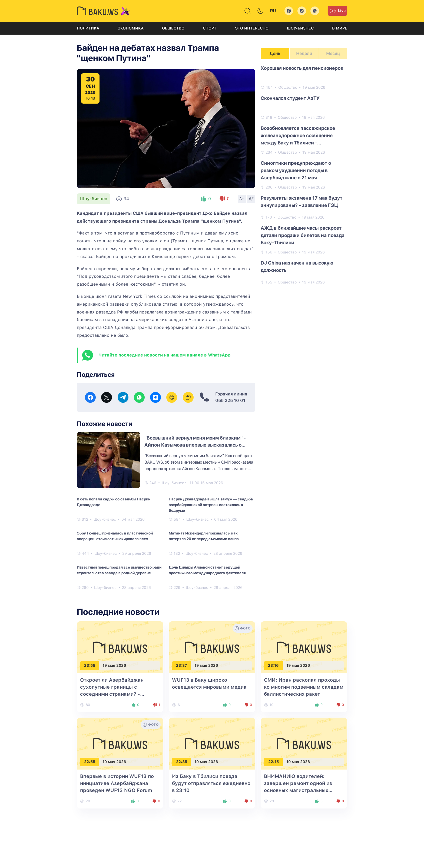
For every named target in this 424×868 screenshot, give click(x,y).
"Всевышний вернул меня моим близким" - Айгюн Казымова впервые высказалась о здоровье (195, 445)
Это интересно (252, 28)
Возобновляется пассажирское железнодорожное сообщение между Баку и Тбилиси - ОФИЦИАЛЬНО (298, 136)
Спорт (210, 28)
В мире (340, 28)
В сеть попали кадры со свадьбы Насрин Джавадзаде (114, 502)
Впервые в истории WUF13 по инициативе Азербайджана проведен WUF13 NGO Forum (117, 783)
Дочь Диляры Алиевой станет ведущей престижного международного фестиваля (207, 570)
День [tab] (275, 53)
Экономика (131, 28)
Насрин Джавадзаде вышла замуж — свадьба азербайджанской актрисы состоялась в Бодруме (211, 505)
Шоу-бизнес (300, 28)
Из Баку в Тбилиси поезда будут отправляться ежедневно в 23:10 (211, 783)
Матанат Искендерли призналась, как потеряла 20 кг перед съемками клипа (204, 536)
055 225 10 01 (230, 400)
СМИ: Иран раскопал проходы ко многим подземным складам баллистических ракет (304, 687)
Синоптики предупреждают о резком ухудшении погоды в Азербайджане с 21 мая (296, 170)
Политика (88, 28)
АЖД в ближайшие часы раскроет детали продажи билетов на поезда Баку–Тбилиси (303, 235)
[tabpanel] (304, 175)
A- (242, 199)
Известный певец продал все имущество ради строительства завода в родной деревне (119, 570)
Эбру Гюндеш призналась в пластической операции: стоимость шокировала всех (115, 536)
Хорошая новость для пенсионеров (302, 68)
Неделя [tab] (304, 53)
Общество (173, 28)
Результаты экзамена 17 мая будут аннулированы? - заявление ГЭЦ (302, 202)
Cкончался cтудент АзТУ (290, 98)
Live (337, 11)
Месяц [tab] (333, 53)
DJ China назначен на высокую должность (297, 266)
